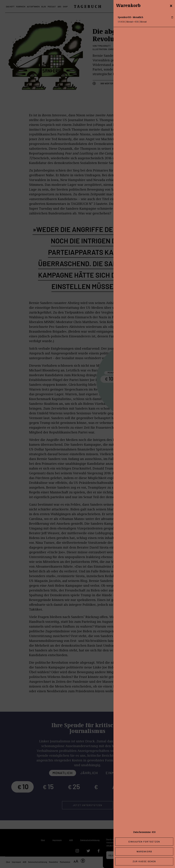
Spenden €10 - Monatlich (130, 17)
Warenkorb (144, 851)
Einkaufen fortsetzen (144, 842)
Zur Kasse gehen (144, 861)
